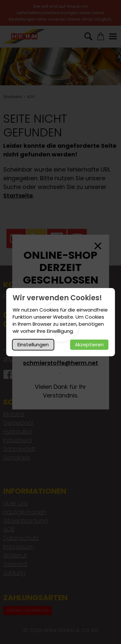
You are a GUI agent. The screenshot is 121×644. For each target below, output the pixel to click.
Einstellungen (33, 345)
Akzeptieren (89, 345)
